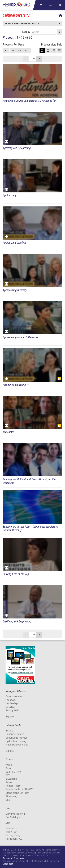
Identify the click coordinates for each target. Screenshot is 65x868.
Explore (10, 717)
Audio (9, 765)
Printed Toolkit (13, 786)
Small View (54, 51)
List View (59, 51)
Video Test (11, 832)
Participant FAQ (14, 839)
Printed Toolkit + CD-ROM (19, 789)
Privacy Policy (13, 835)
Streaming (11, 796)
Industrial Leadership (17, 745)
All (27, 51)
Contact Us (12, 828)
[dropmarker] (54, 32)
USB (8, 800)
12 (6, 51)
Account (60, 5)
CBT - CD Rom (13, 772)
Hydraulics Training (16, 741)
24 (13, 51)
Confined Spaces (15, 734)
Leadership (12, 703)
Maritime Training (15, 814)
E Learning (11, 779)
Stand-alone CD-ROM (17, 793)
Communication (14, 697)
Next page (39, 59)
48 (20, 51)
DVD (8, 775)
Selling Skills (12, 711)
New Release (59, 379)
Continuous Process (16, 738)
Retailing (10, 707)
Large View (48, 51)
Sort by (39, 32)
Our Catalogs (13, 817)
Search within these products (22, 24)
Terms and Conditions (13, 858)
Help (50, 5)
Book (8, 768)
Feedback (11, 700)
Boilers (9, 731)
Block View (42, 51)
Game (9, 782)
